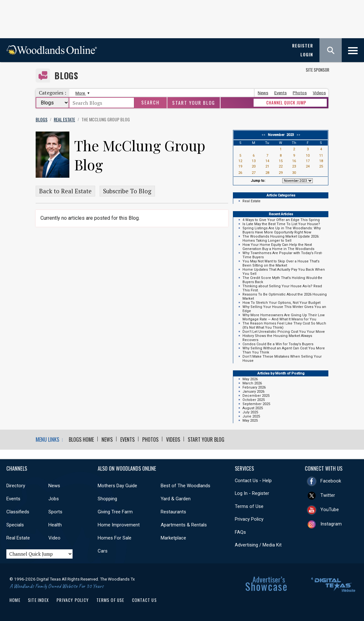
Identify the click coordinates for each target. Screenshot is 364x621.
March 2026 (252, 383)
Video (54, 538)
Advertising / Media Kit (258, 545)
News (263, 93)
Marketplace (173, 538)
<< (264, 135)
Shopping (107, 499)
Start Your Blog (194, 103)
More (82, 93)
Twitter (328, 495)
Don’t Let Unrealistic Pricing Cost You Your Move (284, 332)
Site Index (38, 600)
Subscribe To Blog (127, 191)
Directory (16, 486)
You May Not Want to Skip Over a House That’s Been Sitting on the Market (281, 263)
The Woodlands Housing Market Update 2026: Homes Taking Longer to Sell (281, 239)
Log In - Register (252, 493)
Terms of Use (249, 506)
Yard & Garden (176, 499)
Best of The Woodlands (185, 486)
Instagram (331, 524)
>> (297, 135)
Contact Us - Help (253, 481)
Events (280, 93)
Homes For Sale (115, 538)
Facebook (331, 481)
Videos (319, 93)
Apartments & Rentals (184, 525)
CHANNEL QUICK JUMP (286, 103)
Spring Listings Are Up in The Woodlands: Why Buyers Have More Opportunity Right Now (282, 230)
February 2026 (254, 387)
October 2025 (254, 400)
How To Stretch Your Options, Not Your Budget (281, 303)
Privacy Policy (249, 519)
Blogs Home (81, 439)
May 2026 (250, 379)
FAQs (240, 532)
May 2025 (250, 421)
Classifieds (18, 512)
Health (55, 525)
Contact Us (144, 600)
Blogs (66, 76)
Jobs (54, 499)
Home (15, 600)
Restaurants (173, 512)
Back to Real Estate (65, 191)
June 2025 (251, 416)
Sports (55, 512)
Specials (15, 525)
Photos (300, 93)
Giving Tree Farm (115, 512)
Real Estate (252, 201)
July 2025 (250, 412)
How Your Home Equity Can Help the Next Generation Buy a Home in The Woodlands (278, 247)
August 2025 (253, 408)
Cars (103, 551)
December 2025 (256, 396)
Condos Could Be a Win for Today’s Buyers (278, 344)
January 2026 (253, 392)
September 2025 (256, 404)
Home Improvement (119, 525)
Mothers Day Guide (117, 486)
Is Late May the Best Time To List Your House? (281, 224)
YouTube (330, 510)
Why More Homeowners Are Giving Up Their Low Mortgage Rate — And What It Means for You (283, 317)
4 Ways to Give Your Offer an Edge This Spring (281, 220)
